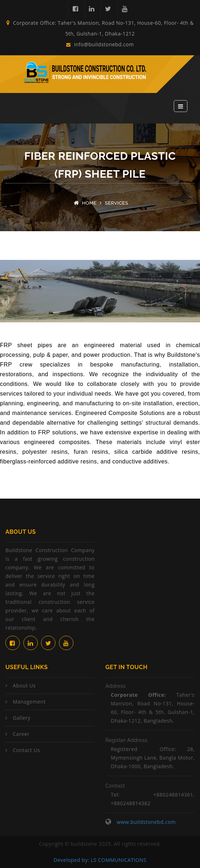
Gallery (21, 718)
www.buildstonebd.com (146, 822)
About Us (24, 685)
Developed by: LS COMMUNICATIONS (100, 860)
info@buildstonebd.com (100, 44)
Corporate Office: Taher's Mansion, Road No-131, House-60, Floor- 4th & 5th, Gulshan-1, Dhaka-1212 (100, 28)
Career (21, 734)
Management (29, 702)
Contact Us (26, 750)
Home (89, 203)
